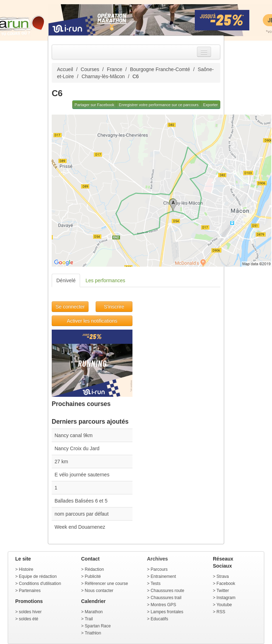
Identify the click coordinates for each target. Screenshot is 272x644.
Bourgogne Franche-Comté (160, 69)
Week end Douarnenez (80, 527)
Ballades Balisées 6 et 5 (81, 501)
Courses (90, 69)
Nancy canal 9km (73, 435)
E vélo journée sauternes (82, 475)
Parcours (159, 569)
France (115, 69)
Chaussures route (167, 591)
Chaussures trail (166, 598)
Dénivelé (66, 280)
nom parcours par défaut (82, 514)
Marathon (94, 612)
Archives (157, 559)
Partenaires (30, 591)
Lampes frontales (167, 612)
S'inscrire (114, 307)
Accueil (65, 69)
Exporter (210, 105)
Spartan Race (98, 626)
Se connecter (70, 307)
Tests (155, 584)
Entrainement (163, 576)
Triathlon (93, 633)
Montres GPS (163, 605)
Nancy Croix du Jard (77, 448)
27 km (61, 462)
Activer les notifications (92, 321)
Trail (89, 619)
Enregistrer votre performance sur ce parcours (158, 105)
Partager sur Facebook (95, 105)
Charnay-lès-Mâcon (103, 76)
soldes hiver (30, 612)
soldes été (29, 619)
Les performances (105, 280)
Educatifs (159, 619)
